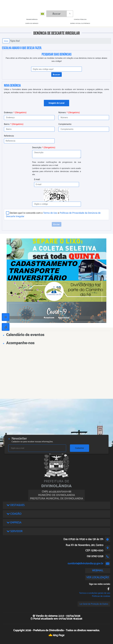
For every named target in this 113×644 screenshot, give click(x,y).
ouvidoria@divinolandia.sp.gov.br (85, 563)
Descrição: (44, 147)
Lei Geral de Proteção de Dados (94, 604)
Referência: (9, 136)
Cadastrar (80, 448)
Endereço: (15, 112)
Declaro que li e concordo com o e (53, 215)
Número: (69, 112)
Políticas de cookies (101, 596)
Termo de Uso (50, 213)
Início (6, 41)
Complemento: (65, 124)
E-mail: (37, 179)
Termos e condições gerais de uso (95, 593)
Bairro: (14, 124)
